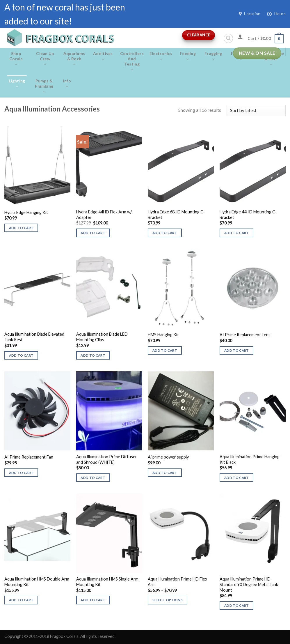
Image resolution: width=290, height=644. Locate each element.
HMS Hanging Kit (163, 335)
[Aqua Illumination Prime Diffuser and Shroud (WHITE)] (109, 411)
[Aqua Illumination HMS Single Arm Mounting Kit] (109, 533)
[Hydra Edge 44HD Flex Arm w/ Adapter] (109, 166)
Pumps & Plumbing (44, 86)
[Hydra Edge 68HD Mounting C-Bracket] (181, 166)
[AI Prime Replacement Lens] (253, 288)
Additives (103, 56)
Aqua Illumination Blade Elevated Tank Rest (34, 337)
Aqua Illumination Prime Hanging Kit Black (250, 459)
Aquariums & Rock (74, 59)
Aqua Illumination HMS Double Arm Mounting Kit (37, 582)
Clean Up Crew (45, 59)
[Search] (228, 38)
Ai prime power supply (168, 457)
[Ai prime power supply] (181, 411)
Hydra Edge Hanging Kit (26, 212)
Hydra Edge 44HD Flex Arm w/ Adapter (104, 215)
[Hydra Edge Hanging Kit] (37, 166)
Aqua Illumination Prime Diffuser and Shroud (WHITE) (107, 459)
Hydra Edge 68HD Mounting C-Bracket (176, 215)
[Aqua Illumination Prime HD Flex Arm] (181, 533)
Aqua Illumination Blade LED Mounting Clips (102, 337)
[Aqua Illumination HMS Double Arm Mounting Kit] (37, 533)
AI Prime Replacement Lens (245, 335)
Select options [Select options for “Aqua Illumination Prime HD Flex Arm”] (168, 600)
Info (67, 84)
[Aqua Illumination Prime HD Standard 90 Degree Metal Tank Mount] (253, 533)
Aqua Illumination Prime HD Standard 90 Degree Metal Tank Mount (249, 584)
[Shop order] (256, 110)
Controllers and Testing (132, 62)
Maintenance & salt (271, 59)
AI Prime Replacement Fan (29, 457)
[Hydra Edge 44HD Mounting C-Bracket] (253, 166)
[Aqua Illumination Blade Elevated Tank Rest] (37, 288)
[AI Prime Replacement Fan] (37, 411)
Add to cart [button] (21, 228)
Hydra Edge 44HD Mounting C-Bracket (248, 215)
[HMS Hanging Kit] (181, 288)
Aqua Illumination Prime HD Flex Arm (177, 582)
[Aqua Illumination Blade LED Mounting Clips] (109, 288)
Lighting (17, 84)
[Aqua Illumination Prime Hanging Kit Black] (253, 411)
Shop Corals (16, 59)
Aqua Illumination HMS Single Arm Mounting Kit (107, 582)
